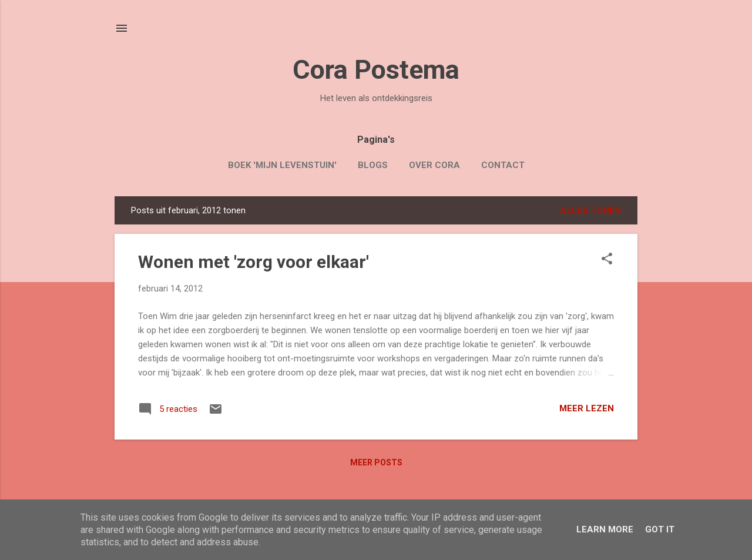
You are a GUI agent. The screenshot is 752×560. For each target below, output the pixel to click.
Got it (660, 529)
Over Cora (434, 165)
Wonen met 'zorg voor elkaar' (254, 262)
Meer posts (376, 462)
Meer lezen (587, 408)
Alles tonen (590, 210)
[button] (607, 260)
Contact (503, 165)
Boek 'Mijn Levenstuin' (282, 165)
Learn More (605, 529)
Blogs (373, 165)
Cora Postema (376, 70)
